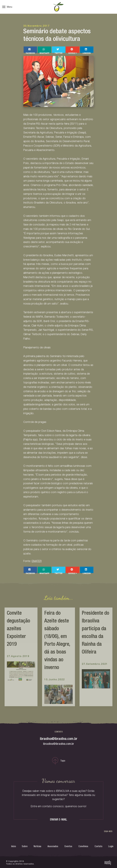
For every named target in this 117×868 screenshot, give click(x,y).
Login (111, 847)
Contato (98, 847)
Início (14, 847)
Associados (53, 847)
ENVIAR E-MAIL (59, 820)
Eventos (68, 847)
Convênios (83, 847)
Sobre (25, 847)
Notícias (37, 847)
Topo (59, 761)
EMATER (37, 561)
